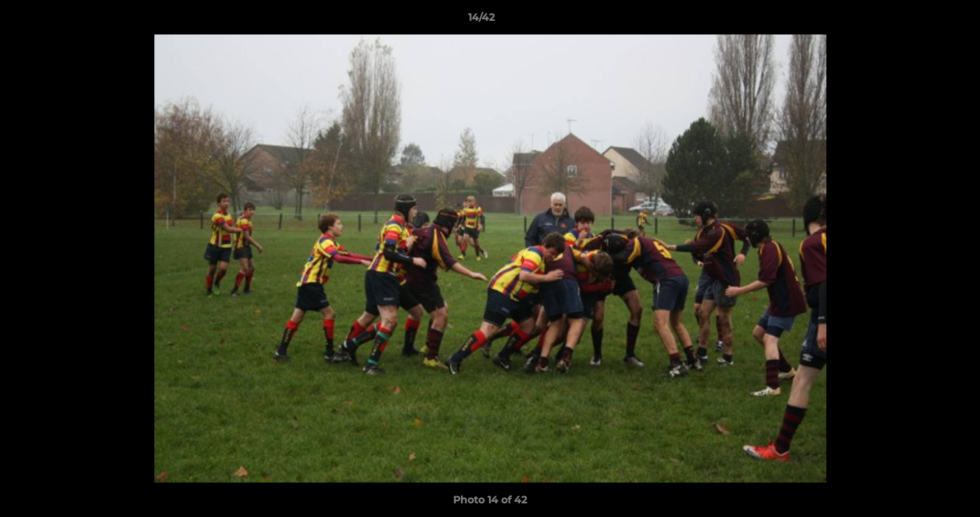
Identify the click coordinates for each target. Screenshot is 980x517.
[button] (920, 21)
